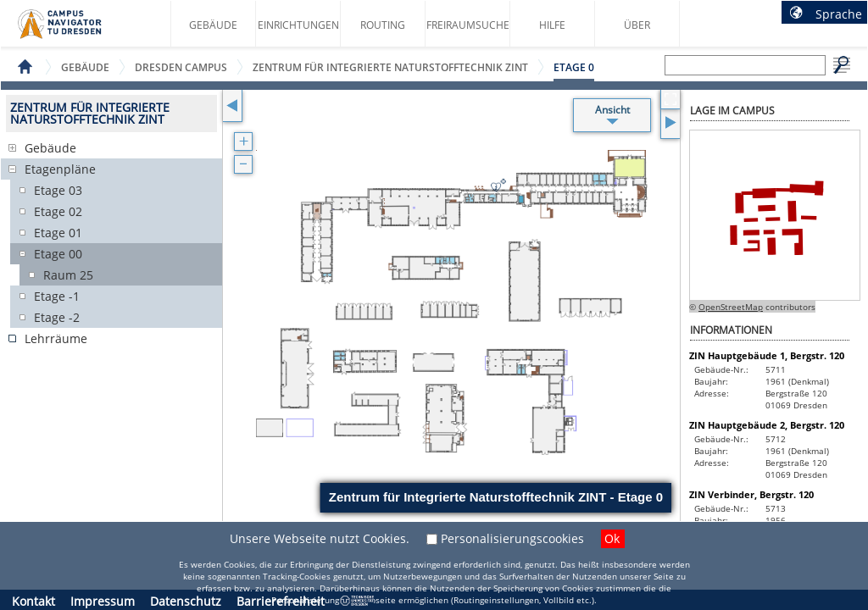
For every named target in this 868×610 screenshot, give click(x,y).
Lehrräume (56, 338)
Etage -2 (57, 317)
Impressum (103, 601)
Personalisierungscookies (512, 538)
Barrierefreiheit (281, 601)
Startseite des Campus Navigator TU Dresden (78, 30)
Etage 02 (58, 211)
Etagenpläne (60, 169)
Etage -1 (57, 296)
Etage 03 (58, 190)
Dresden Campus (181, 67)
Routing (383, 25)
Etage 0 (574, 67)
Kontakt (33, 601)
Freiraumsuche (468, 25)
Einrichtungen (298, 25)
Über (637, 25)
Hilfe (552, 25)
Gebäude (213, 25)
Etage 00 (58, 254)
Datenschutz (186, 601)
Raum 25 (68, 275)
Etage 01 (58, 233)
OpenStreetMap (731, 307)
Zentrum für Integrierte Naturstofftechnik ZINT (390, 67)
